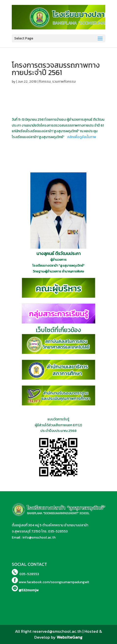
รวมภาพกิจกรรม (64, 82)
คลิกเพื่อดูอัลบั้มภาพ (82, 137)
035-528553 (58, 531)
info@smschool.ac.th (39, 537)
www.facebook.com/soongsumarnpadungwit (54, 582)
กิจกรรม (45, 82)
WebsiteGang (70, 637)
